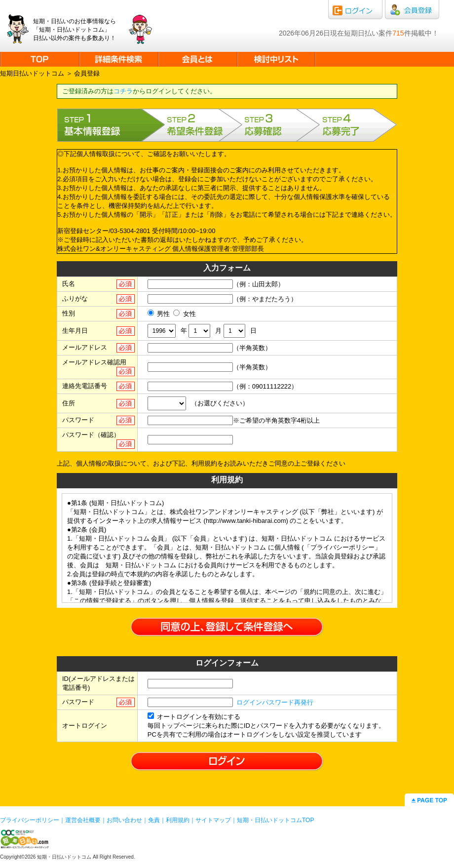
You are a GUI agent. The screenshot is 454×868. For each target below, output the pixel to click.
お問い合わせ (124, 820)
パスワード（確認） (91, 435)
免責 (154, 820)
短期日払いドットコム (32, 73)
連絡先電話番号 (85, 386)
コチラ (123, 91)
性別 (69, 313)
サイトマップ (213, 820)
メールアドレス (85, 347)
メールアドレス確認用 (94, 362)
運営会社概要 (83, 820)
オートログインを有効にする (194, 717)
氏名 (69, 284)
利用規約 (178, 820)
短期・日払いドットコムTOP (275, 820)
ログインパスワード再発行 (275, 702)
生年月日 (75, 331)
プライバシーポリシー (30, 820)
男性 (159, 314)
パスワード (78, 420)
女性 (185, 314)
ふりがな (75, 298)
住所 (69, 403)
